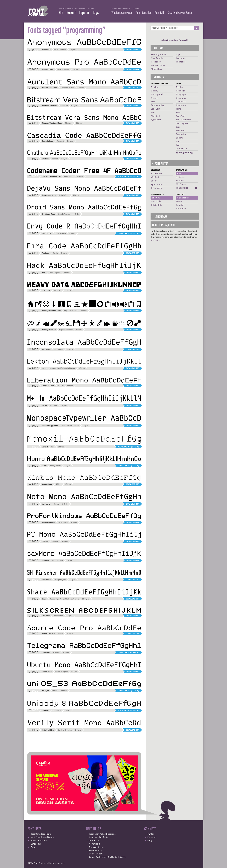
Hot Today (156, 62)
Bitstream (64, 106)
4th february (69, 176)
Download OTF (132, 88)
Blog (150, 841)
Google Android (64, 214)
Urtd (53, 447)
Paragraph (181, 94)
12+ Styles (181, 184)
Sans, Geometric (184, 120)
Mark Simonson (60, 50)
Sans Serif (156, 109)
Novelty (155, 98)
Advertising (94, 844)
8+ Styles (180, 181)
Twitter (151, 834)
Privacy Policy (96, 851)
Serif (153, 113)
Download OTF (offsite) (128, 176)
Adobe (60, 634)
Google (56, 504)
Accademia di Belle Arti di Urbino (63, 368)
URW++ (58, 484)
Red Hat (61, 386)
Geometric (181, 102)
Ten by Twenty (55, 466)
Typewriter (156, 120)
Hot (61, 13)
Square (179, 138)
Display (154, 91)
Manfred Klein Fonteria (70, 426)
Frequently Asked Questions (102, 834)
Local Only (156, 201)
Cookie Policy (95, 854)
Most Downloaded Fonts (42, 837)
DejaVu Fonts (64, 195)
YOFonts (56, 652)
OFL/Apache (157, 188)
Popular (84, 13)
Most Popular (157, 58)
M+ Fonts (54, 406)
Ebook (154, 181)
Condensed (181, 149)
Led (178, 145)
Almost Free (157, 69)
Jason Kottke (58, 616)
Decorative (181, 98)
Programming (157, 105)
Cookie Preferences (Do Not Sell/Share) (107, 857)
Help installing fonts (99, 837)
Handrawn (181, 105)
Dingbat (155, 87)
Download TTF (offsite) (128, 233)
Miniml (55, 691)
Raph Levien (59, 349)
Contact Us (94, 841)
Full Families (182, 188)
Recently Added (158, 55)
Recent (71, 13)
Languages (181, 58)
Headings (180, 91)
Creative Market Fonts (180, 13)
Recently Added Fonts (41, 834)
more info (155, 240)
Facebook (152, 837)
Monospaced (157, 94)
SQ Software (63, 522)
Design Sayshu (60, 580)
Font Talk (159, 13)
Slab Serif (155, 116)
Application (156, 184)
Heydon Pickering (71, 311)
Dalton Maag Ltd (61, 672)
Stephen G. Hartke (67, 88)
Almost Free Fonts (39, 841)
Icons (179, 109)
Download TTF (132, 50)
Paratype (55, 541)
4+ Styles (180, 177)
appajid (55, 159)
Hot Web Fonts (158, 65)
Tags (96, 13)
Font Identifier (143, 13)
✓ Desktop (156, 174)
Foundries (181, 62)
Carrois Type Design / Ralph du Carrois (64, 599)
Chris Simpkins (55, 273)
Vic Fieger (58, 290)
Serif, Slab (181, 131)
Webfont (155, 177)
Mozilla (55, 253)
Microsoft (60, 141)
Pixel (153, 102)
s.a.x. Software (58, 561)
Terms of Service (97, 847)
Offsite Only (156, 205)
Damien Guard (60, 233)
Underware (57, 710)
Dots (178, 141)
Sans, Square (182, 123)
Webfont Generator (122, 13)
